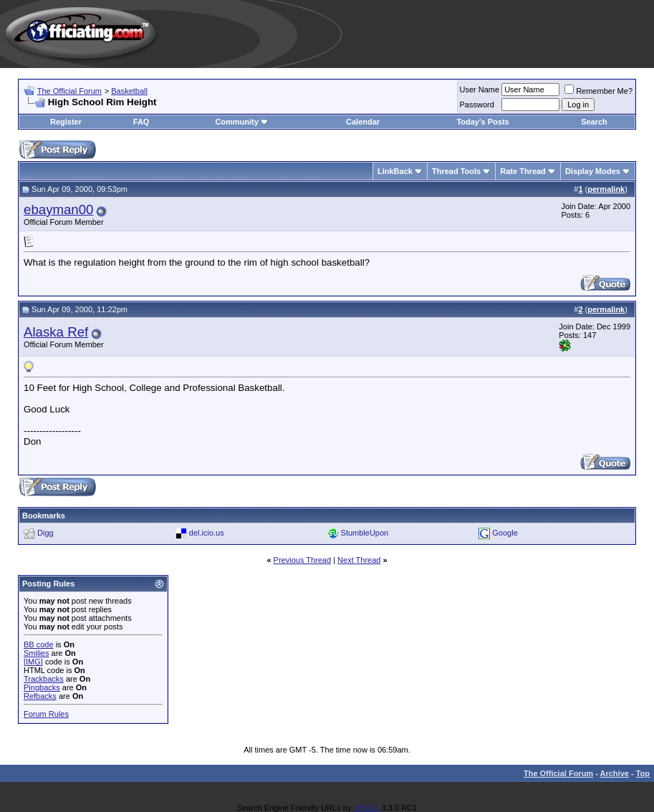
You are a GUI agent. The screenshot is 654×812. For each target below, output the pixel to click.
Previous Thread (303, 560)
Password (477, 105)
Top (643, 773)
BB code (39, 644)
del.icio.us (207, 533)
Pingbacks (42, 687)
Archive (615, 773)
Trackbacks (44, 679)
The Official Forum (69, 91)
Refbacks (40, 696)
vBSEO (366, 808)
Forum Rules (46, 714)
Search (594, 122)
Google (505, 533)
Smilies (36, 653)
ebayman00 (59, 209)
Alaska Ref (56, 332)
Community (242, 122)
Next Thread (359, 560)
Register (66, 122)
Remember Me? (598, 91)
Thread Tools (456, 171)
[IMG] (33, 662)
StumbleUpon (365, 533)
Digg (45, 533)
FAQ (141, 122)
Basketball (129, 91)
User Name (480, 90)
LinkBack (395, 171)
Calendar (363, 122)
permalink (606, 189)
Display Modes (593, 171)
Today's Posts (482, 122)
